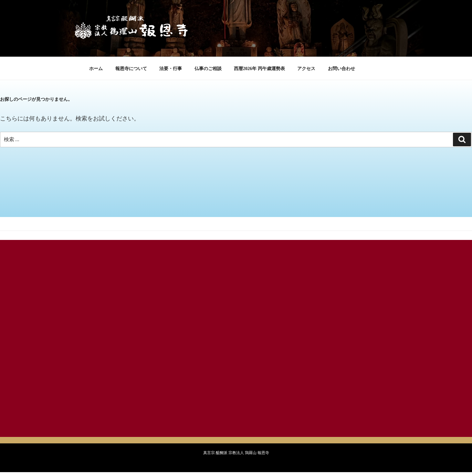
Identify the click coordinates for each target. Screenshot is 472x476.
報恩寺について (131, 69)
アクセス (306, 69)
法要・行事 (171, 69)
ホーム (96, 69)
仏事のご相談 (208, 69)
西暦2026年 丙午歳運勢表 (259, 69)
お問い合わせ (341, 69)
